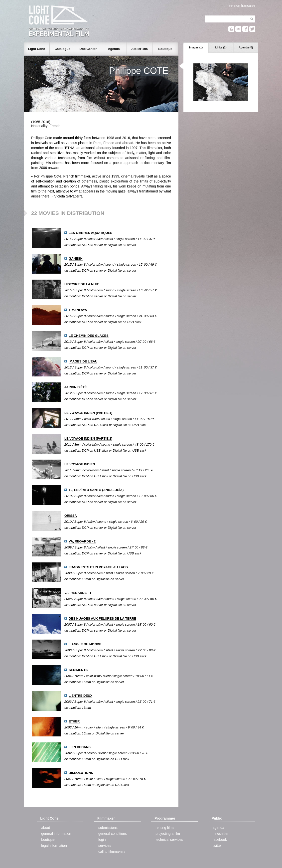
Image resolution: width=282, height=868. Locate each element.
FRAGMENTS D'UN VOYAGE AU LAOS (98, 567)
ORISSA (71, 516)
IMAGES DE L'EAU (83, 361)
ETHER (74, 721)
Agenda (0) (246, 47)
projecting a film (168, 834)
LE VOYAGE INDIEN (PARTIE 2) (88, 438)
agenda (218, 828)
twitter (217, 846)
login (102, 840)
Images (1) (196, 47)
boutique (48, 840)
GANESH (76, 259)
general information (56, 834)
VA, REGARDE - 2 (82, 541)
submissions (108, 828)
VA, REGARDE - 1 (78, 593)
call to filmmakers (112, 852)
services (105, 846)
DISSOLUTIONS (81, 773)
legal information (54, 846)
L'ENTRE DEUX (80, 696)
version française (242, 5)
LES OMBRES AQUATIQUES (90, 233)
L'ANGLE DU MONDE (85, 644)
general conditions (113, 834)
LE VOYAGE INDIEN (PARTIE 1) (88, 413)
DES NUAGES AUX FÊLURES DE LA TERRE (102, 618)
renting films (165, 828)
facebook (220, 840)
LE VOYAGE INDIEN (80, 464)
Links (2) (221, 47)
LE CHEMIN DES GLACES (89, 336)
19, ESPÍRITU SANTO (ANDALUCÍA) (96, 490)
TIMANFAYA (78, 310)
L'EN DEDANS (80, 747)
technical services (169, 840)
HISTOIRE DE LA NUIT (81, 284)
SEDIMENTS (78, 670)
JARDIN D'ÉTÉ (76, 387)
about (46, 828)
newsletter (221, 834)
